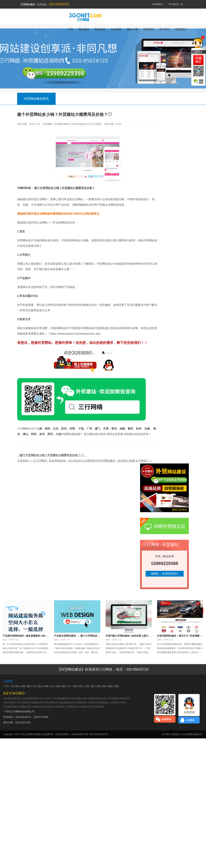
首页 (71, 29)
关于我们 (165, 29)
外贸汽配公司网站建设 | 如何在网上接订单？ (127, 636)
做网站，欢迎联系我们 (165, 574)
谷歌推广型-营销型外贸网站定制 (115, 698)
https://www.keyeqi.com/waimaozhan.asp (76, 334)
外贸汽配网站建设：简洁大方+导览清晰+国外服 (180, 636)
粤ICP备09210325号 (99, 734)
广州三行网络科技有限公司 (32, 734)
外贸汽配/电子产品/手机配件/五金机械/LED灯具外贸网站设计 (31, 703)
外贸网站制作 (59, 707)
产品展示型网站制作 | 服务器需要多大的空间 (25, 636)
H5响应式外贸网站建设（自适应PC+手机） (108, 703)
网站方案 (132, 29)
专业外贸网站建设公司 (192, 734)
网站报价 (84, 29)
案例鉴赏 (100, 29)
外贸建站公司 (38, 707)
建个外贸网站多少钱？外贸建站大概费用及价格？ (65, 188)
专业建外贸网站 (11, 707)
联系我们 (181, 29)
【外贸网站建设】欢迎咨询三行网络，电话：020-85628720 (103, 669)
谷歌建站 (48, 707)
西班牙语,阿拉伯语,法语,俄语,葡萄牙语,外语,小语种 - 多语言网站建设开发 (37, 698)
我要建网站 (157, 4)
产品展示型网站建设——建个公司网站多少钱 (77, 636)
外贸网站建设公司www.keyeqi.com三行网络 (78, 124)
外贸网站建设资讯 (36, 99)
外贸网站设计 (72, 707)
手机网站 (148, 29)
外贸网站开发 (85, 707)
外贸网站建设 (98, 707)
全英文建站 (76, 698)
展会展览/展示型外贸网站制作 (73, 703)
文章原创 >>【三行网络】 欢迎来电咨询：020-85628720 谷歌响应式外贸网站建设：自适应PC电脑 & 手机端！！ (85, 461)
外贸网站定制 (25, 707)
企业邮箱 (116, 29)
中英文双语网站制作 (91, 698)
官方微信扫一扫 (177, 4)
